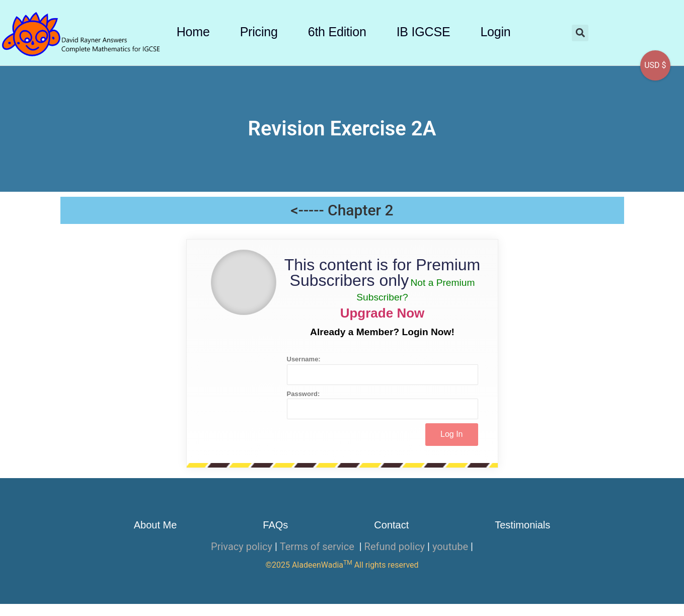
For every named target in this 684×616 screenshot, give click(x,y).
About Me (156, 525)
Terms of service (318, 547)
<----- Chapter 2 (342, 210)
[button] (580, 33)
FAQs (275, 525)
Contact (391, 525)
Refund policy (395, 547)
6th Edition (337, 32)
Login (495, 32)
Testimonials (522, 525)
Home (193, 32)
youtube (450, 547)
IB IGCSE (424, 32)
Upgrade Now (383, 313)
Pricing (259, 32)
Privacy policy (242, 547)
